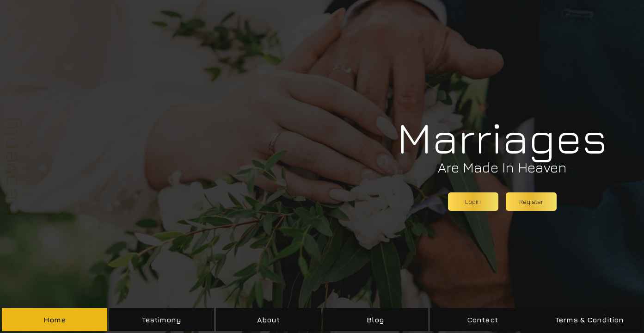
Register (531, 201)
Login (473, 201)
